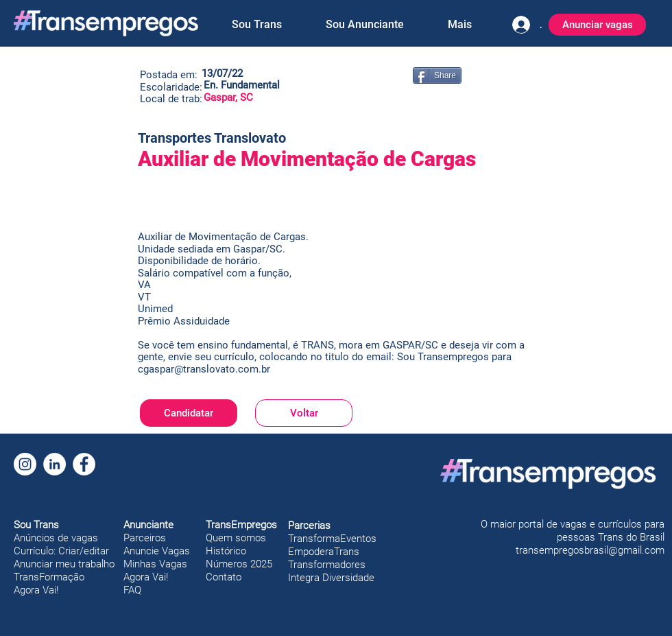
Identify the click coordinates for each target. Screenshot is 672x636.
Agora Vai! (36, 590)
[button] (256, 25)
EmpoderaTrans (324, 552)
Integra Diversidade (331, 578)
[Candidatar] (189, 413)
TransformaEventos (332, 539)
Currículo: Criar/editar (61, 551)
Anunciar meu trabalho (64, 564)
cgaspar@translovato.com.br (204, 369)
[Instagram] (25, 464)
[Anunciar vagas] (597, 25)
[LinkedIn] (55, 464)
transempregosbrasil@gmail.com (590, 550)
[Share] (437, 75)
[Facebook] (84, 464)
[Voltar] (304, 413)
